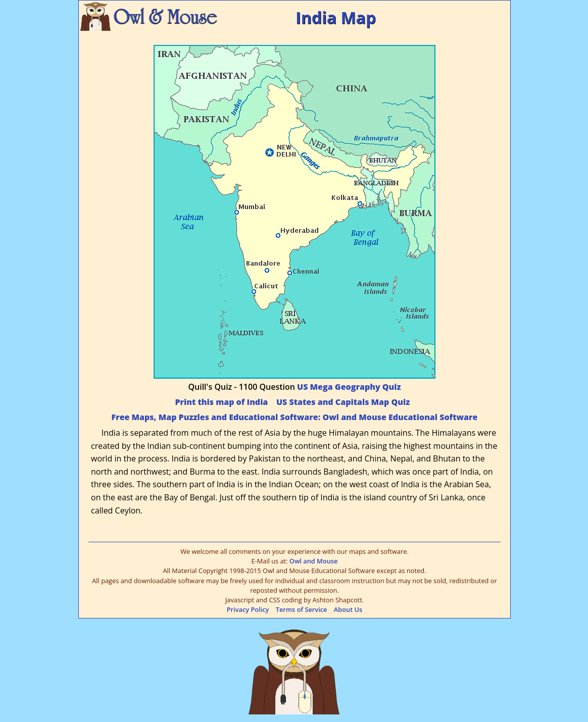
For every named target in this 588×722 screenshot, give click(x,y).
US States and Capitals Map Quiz (343, 402)
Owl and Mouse (314, 561)
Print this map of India (221, 402)
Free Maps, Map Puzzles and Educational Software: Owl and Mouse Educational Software (295, 417)
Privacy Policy (248, 609)
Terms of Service (302, 609)
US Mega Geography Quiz (349, 387)
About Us (348, 609)
